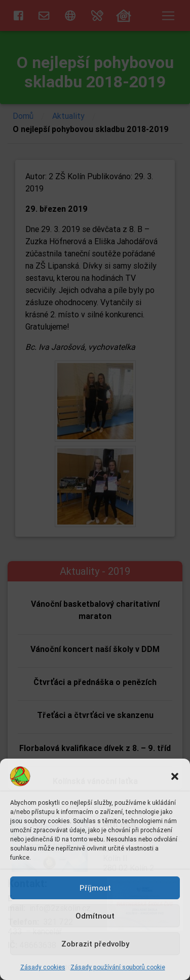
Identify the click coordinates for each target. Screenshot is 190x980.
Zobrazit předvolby (95, 944)
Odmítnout (95, 916)
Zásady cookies (43, 967)
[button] (175, 776)
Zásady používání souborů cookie (118, 967)
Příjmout (95, 888)
